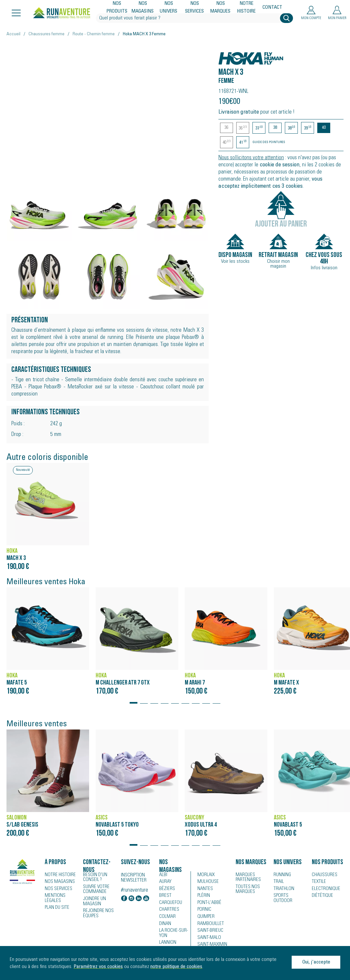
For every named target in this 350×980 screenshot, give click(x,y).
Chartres (168, 910)
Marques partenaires (247, 877)
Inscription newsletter (134, 878)
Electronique (324, 889)
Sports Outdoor (289, 896)
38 (275, 128)
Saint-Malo (208, 939)
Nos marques (221, 8)
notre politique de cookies (176, 967)
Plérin (203, 896)
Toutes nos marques (246, 889)
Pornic (204, 910)
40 (324, 128)
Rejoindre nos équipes (97, 912)
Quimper (205, 918)
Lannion (167, 943)
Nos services (195, 8)
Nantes (204, 889)
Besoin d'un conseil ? (94, 877)
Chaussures (323, 875)
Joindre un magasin (93, 900)
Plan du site (56, 908)
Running (282, 875)
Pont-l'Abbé (208, 903)
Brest (164, 896)
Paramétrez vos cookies (98, 967)
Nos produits (117, 8)
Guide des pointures (269, 142)
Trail (278, 882)
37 (259, 128)
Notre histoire (247, 8)
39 (308, 128)
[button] (134, 700)
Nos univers (169, 8)
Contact (272, 8)
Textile (318, 882)
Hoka (226, 55)
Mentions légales (54, 898)
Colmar (166, 918)
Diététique (321, 896)
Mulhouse (207, 882)
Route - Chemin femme (94, 34)
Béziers (166, 889)
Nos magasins (143, 8)
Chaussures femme (47, 34)
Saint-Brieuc (209, 932)
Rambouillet (209, 925)
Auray (165, 882)
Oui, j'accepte (316, 962)
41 (243, 143)
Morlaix (205, 875)
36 (227, 128)
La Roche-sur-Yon (172, 934)
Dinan (165, 925)
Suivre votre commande (95, 889)
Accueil (13, 34)
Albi (163, 875)
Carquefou (169, 903)
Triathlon (282, 889)
